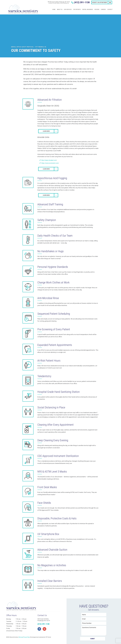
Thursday (9, 623)
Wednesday (10, 621)
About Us (60, 8)
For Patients (77, 8)
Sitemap (21, 634)
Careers (103, 8)
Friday (8, 626)
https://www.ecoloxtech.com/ (50, 160)
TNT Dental (48, 634)
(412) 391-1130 (80, 2)
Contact (110, 8)
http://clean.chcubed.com (49, 157)
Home (54, 8)
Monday (9, 616)
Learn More (46, 128)
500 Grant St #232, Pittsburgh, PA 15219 (59, 2)
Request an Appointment (100, 2)
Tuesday (9, 619)
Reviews (97, 8)
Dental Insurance (88, 8)
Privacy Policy (26, 634)
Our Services (68, 8)
